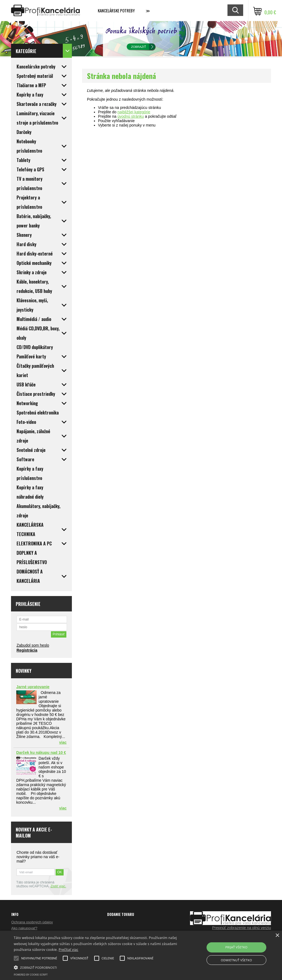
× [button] (277, 936)
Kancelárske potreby (116, 10)
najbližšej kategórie (134, 112)
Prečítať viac (68, 950)
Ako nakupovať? (24, 928)
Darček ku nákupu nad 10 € (41, 753)
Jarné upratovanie (33, 687)
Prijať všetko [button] (236, 947)
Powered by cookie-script (31, 975)
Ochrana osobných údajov (32, 922)
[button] (97, 967)
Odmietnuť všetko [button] (236, 960)
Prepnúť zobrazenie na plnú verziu (242, 928)
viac (63, 742)
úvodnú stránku (131, 116)
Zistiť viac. (58, 886)
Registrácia (27, 650)
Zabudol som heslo (33, 645)
